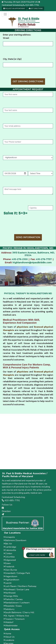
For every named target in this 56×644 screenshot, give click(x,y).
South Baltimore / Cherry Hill (19, 612)
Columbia (9, 557)
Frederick (9, 567)
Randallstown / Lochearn (17, 603)
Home (7, 634)
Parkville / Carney (13, 599)
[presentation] (28, 226)
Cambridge (10, 547)
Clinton (8, 553)
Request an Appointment (14, 8)
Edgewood (10, 560)
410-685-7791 (31, 5)
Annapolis (9, 537)
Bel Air (8, 544)
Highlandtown (11, 580)
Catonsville (10, 550)
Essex (7, 563)
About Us (9, 637)
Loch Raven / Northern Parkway (20, 586)
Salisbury (9, 609)
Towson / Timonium (14, 619)
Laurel (8, 583)
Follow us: (33, 2)
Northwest (10, 593)
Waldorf (8, 622)
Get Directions (36, 8)
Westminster (11, 626)
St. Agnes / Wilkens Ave (16, 616)
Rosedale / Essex (13, 606)
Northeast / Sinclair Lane (16, 590)
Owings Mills (11, 596)
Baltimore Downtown (15, 540)
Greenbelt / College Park (17, 573)
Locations (9, 640)
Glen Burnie (10, 570)
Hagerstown (10, 576)
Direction (6, 511)
